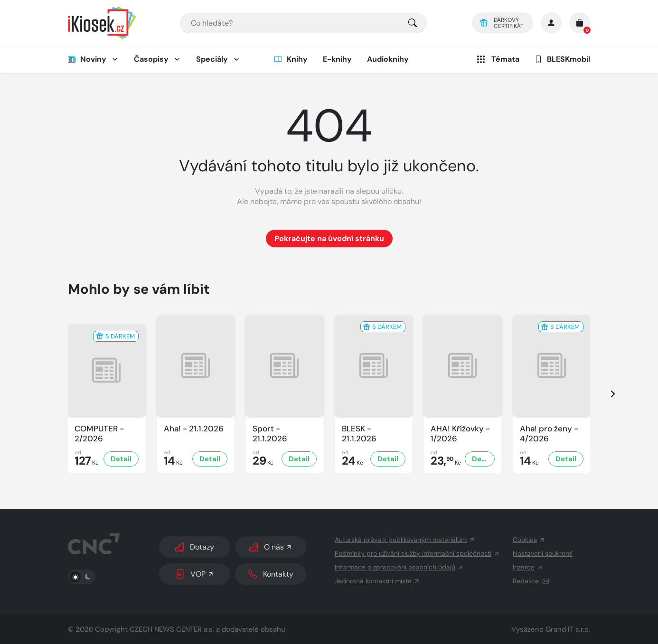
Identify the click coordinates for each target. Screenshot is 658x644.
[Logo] (102, 23)
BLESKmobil (562, 59)
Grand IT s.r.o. (568, 629)
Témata (497, 59)
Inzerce (528, 567)
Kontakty (271, 574)
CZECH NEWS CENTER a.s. (172, 629)
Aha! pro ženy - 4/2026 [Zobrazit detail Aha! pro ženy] (549, 434)
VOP (195, 574)
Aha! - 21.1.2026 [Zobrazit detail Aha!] (194, 429)
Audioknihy (388, 59)
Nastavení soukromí (543, 553)
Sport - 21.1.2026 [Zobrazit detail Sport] (270, 434)
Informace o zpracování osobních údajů (399, 567)
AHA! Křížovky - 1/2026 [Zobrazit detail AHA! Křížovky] (460, 434)
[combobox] (303, 23)
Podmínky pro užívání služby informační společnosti (417, 553)
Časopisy (151, 59)
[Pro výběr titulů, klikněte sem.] (413, 23)
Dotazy (195, 547)
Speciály (212, 59)
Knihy (291, 59)
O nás (271, 547)
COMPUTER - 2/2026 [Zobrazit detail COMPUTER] (99, 434)
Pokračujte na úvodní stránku (329, 238)
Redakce (531, 581)
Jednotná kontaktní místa (377, 581)
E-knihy (337, 59)
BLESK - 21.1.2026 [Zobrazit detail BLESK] (359, 434)
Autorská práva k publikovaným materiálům (405, 540)
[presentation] (604, 394)
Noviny (87, 59)
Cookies (529, 540)
